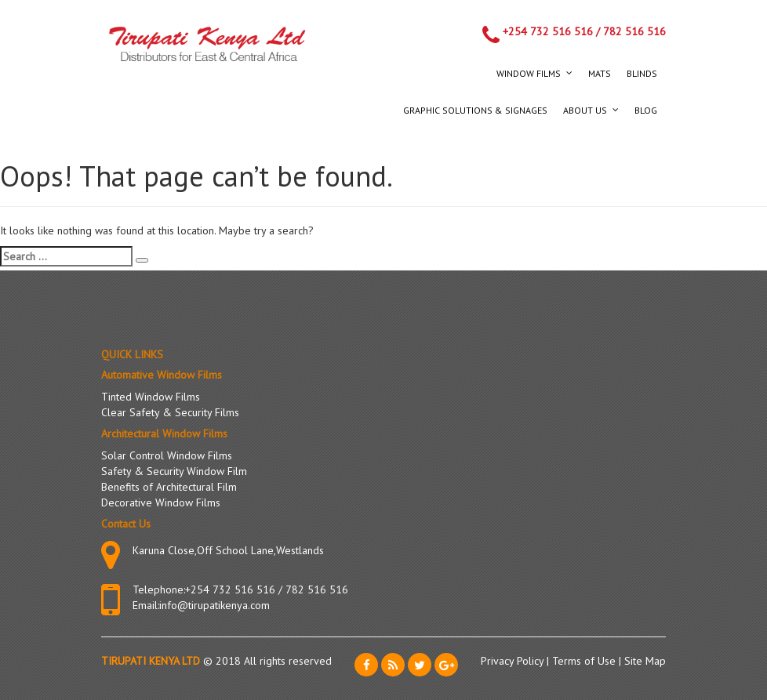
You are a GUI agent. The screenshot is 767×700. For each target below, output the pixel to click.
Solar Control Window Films (167, 455)
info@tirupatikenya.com (214, 605)
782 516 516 (634, 31)
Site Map (645, 661)
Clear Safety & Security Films (170, 412)
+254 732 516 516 (548, 31)
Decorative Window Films (161, 502)
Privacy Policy (514, 661)
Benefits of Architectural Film (169, 487)
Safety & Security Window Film (174, 471)
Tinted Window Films (151, 397)
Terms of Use (585, 661)
